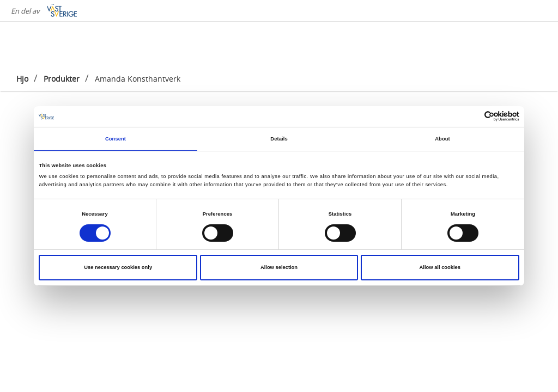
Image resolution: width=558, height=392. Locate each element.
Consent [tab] (116, 139)
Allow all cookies (440, 267)
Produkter (62, 79)
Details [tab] (279, 139)
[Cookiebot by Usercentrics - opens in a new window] (472, 116)
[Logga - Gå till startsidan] (54, 44)
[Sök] (533, 43)
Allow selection (279, 267)
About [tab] (442, 139)
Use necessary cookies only (118, 267)
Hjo (22, 79)
